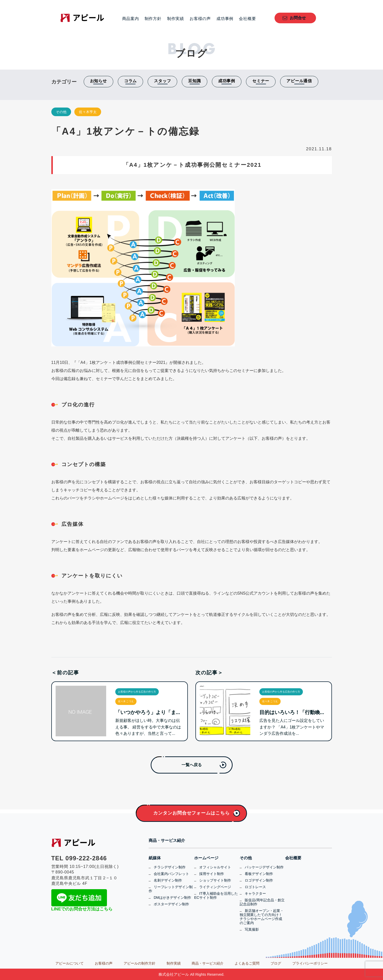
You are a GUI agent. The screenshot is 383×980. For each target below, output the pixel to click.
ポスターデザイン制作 (171, 904)
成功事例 (225, 19)
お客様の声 (200, 19)
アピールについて (70, 963)
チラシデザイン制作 (170, 867)
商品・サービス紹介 (167, 841)
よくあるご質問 (247, 963)
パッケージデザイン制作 (264, 867)
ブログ (276, 963)
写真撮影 (252, 929)
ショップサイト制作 (215, 880)
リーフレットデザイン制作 (171, 889)
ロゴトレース (255, 887)
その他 (61, 112)
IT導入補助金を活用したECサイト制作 (216, 895)
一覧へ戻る (192, 765)
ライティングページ (215, 887)
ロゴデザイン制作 (259, 880)
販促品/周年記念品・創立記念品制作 (262, 902)
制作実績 (176, 19)
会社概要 (247, 19)
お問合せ (298, 18)
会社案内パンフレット (171, 874)
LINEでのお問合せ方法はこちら (82, 909)
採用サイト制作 (212, 874)
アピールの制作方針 (140, 963)
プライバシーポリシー (310, 963)
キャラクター (255, 893)
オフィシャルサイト (215, 867)
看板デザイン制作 (259, 874)
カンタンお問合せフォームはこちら (191, 813)
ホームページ (206, 858)
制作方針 (153, 19)
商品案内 (131, 19)
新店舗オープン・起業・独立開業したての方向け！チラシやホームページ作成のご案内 (262, 917)
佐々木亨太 (88, 112)
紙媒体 (155, 858)
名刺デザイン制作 (168, 880)
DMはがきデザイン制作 (172, 898)
